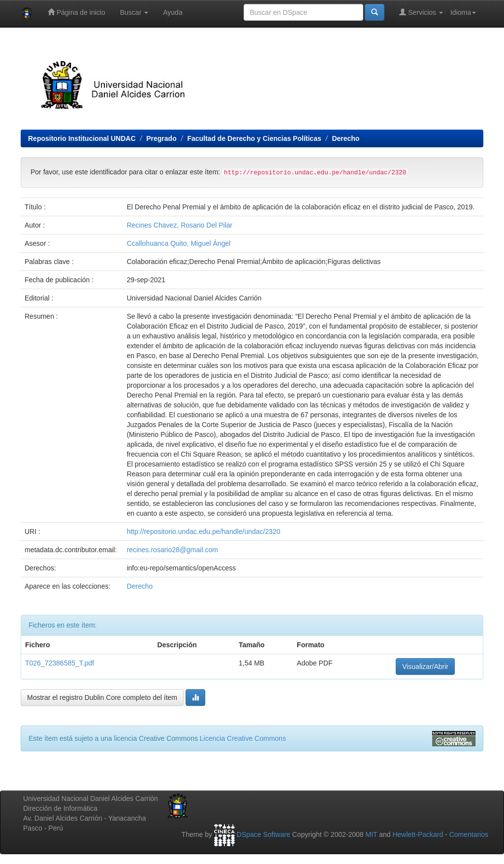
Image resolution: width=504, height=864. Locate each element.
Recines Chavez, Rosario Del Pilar (179, 225)
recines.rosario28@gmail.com (172, 550)
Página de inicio (77, 12)
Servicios (421, 12)
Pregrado (161, 138)
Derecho (346, 138)
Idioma (463, 12)
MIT (371, 834)
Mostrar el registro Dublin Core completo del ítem (102, 698)
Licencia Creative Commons (243, 738)
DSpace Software (264, 834)
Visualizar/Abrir (425, 666)
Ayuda (173, 12)
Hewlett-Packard (418, 834)
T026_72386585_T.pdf (60, 663)
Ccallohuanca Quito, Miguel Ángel (178, 243)
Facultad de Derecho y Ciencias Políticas (254, 138)
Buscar (134, 12)
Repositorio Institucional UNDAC (82, 138)
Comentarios (469, 834)
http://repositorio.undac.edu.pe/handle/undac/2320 (203, 532)
